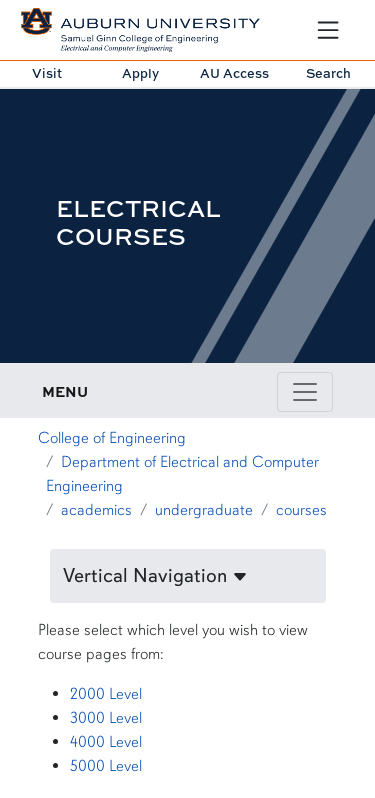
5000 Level (106, 766)
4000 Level (106, 742)
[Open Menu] (328, 30)
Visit (47, 73)
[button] (188, 576)
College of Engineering (112, 438)
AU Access (234, 73)
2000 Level (106, 694)
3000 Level (106, 718)
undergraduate (204, 510)
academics (96, 510)
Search (328, 73)
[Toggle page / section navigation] (305, 392)
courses (301, 510)
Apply (140, 73)
